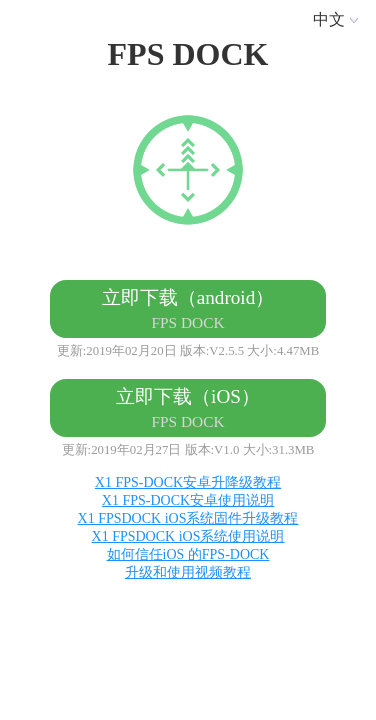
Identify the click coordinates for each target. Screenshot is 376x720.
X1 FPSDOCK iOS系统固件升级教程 (188, 518)
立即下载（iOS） (188, 408)
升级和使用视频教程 (188, 572)
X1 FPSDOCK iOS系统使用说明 (188, 536)
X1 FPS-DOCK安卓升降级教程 (188, 482)
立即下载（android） (188, 309)
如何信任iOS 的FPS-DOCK (188, 554)
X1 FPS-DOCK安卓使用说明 (188, 500)
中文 (339, 19)
